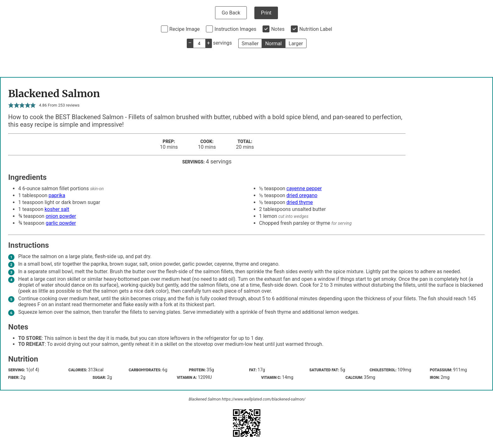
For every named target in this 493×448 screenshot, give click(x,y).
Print (266, 13)
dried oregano (302, 195)
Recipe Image (185, 29)
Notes (278, 29)
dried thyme (300, 202)
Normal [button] (273, 44)
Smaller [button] (250, 44)
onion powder (61, 216)
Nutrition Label (316, 29)
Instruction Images (235, 29)
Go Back (231, 13)
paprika (57, 195)
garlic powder (61, 223)
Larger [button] (296, 44)
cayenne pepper (304, 188)
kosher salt (57, 209)
